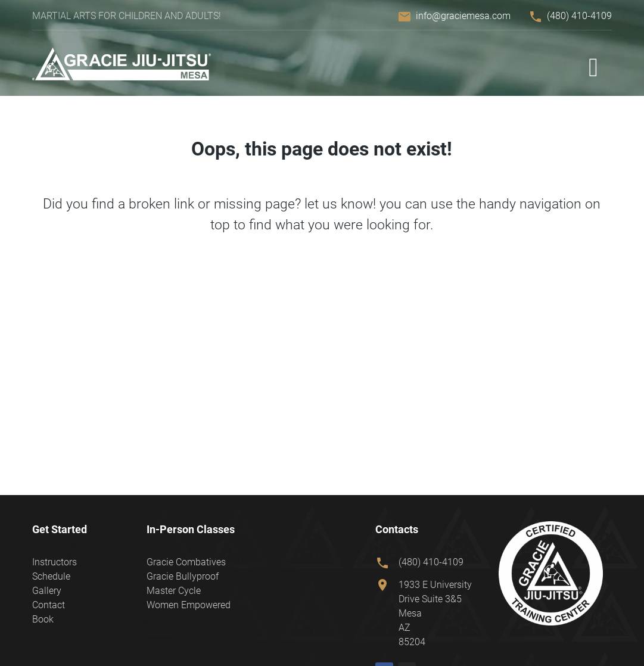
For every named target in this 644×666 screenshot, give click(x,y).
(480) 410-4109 (579, 16)
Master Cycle (174, 591)
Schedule (51, 576)
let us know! (340, 204)
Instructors (55, 562)
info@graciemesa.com (463, 16)
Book (43, 619)
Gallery (47, 591)
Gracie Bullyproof (183, 576)
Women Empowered (189, 605)
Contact (49, 605)
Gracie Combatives (186, 562)
